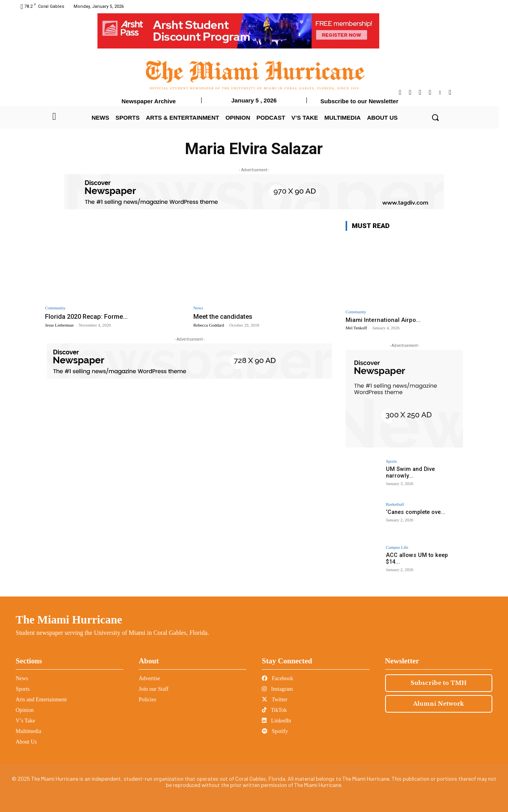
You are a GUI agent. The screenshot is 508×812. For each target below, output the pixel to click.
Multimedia (28, 731)
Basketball (395, 504)
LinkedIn (277, 721)
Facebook (277, 678)
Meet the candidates (224, 316)
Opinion (25, 710)
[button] (435, 117)
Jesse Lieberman (59, 325)
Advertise (150, 678)
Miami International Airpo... (383, 320)
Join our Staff (154, 689)
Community (55, 308)
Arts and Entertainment (41, 700)
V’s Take (25, 721)
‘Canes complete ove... (415, 512)
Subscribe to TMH (439, 683)
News (198, 308)
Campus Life (397, 547)
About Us (26, 742)
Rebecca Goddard (209, 325)
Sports (391, 461)
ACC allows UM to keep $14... (422, 555)
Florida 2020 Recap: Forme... (88, 316)
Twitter (275, 700)
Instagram (277, 689)
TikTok (274, 710)
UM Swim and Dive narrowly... (423, 469)
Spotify (275, 731)
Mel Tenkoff (356, 328)
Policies (148, 700)
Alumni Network (439, 704)
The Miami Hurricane (69, 620)
